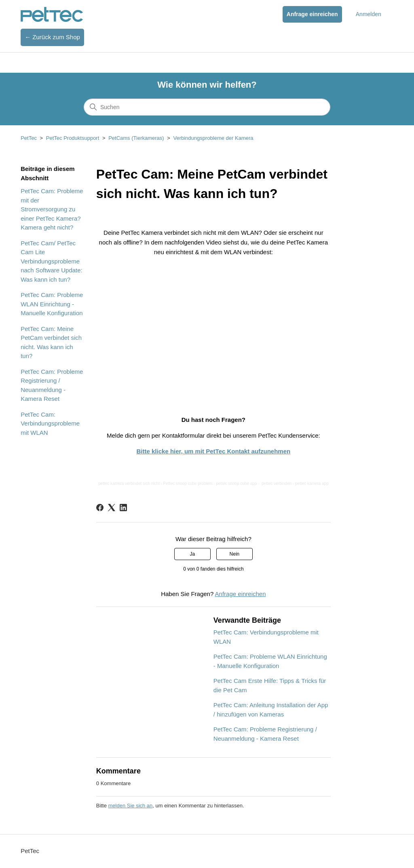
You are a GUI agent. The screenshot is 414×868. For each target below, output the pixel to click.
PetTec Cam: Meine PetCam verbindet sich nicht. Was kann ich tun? (51, 342)
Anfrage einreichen (312, 14)
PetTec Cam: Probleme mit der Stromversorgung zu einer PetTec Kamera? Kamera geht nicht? (52, 209)
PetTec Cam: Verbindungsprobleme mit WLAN (50, 423)
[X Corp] (112, 508)
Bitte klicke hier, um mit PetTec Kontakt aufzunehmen (214, 451)
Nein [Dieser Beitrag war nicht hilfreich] (235, 554)
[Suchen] (207, 107)
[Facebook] (100, 508)
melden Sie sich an (130, 806)
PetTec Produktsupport (73, 138)
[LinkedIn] (123, 508)
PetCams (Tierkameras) (136, 138)
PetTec (29, 138)
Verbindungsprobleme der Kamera (213, 138)
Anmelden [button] (369, 14)
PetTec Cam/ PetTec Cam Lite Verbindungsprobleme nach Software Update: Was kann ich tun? (52, 261)
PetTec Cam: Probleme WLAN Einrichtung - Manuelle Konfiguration (52, 304)
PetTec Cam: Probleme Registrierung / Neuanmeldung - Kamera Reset (52, 385)
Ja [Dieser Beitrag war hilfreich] (192, 554)
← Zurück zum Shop (52, 37)
